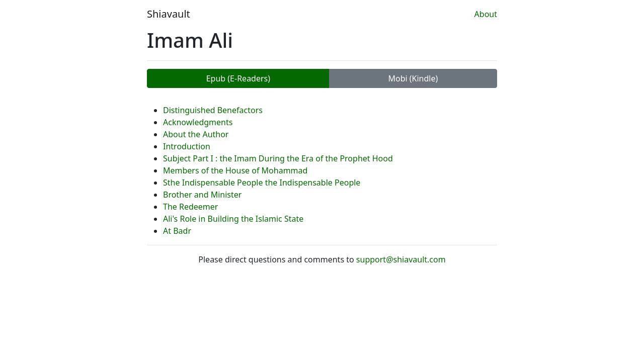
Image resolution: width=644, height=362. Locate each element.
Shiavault (169, 14)
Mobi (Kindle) (413, 78)
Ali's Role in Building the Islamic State (233, 219)
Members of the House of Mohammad (235, 170)
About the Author (196, 134)
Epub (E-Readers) (238, 78)
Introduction (187, 146)
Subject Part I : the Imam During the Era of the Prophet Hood (278, 158)
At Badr (177, 231)
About (486, 14)
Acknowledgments (198, 122)
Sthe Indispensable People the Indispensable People (262, 183)
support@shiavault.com (401, 259)
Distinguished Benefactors (213, 110)
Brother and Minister (202, 195)
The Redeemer (190, 207)
